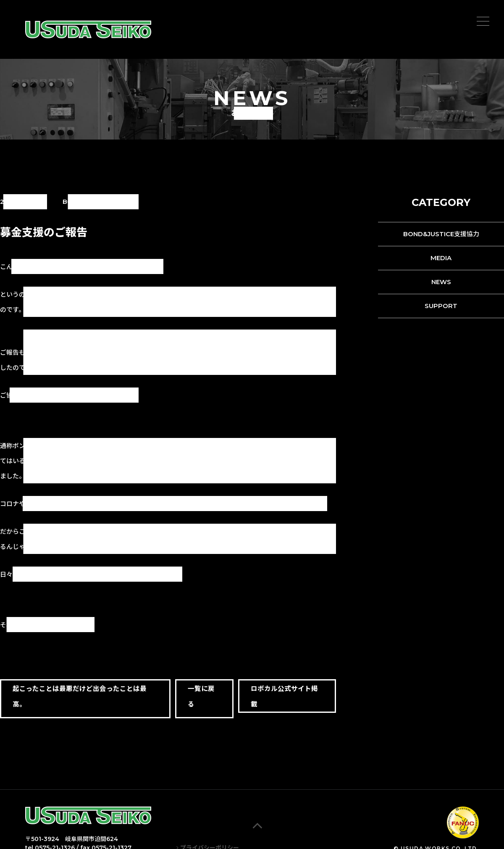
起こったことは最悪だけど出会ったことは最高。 (80, 696)
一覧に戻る (199, 696)
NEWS (441, 282)
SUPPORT (441, 306)
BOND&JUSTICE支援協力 (441, 234)
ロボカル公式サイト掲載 (286, 696)
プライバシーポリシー (208, 839)
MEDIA (441, 258)
